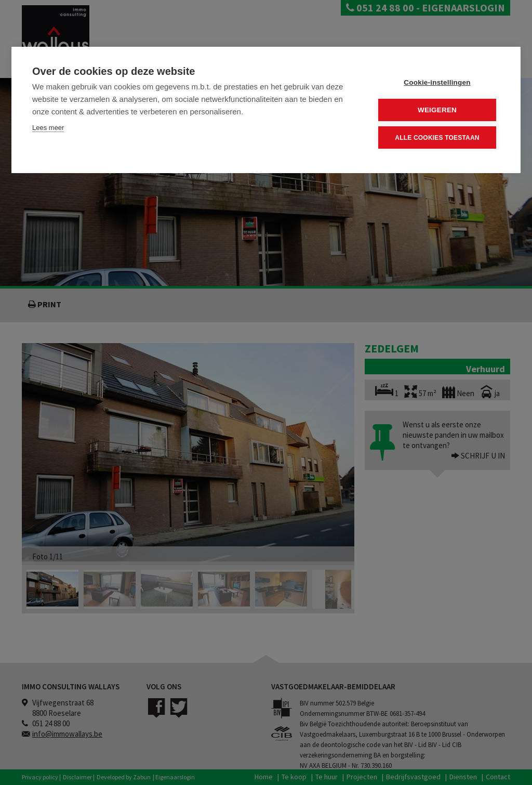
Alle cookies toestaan (437, 138)
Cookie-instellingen (437, 82)
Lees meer (48, 128)
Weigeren (437, 110)
